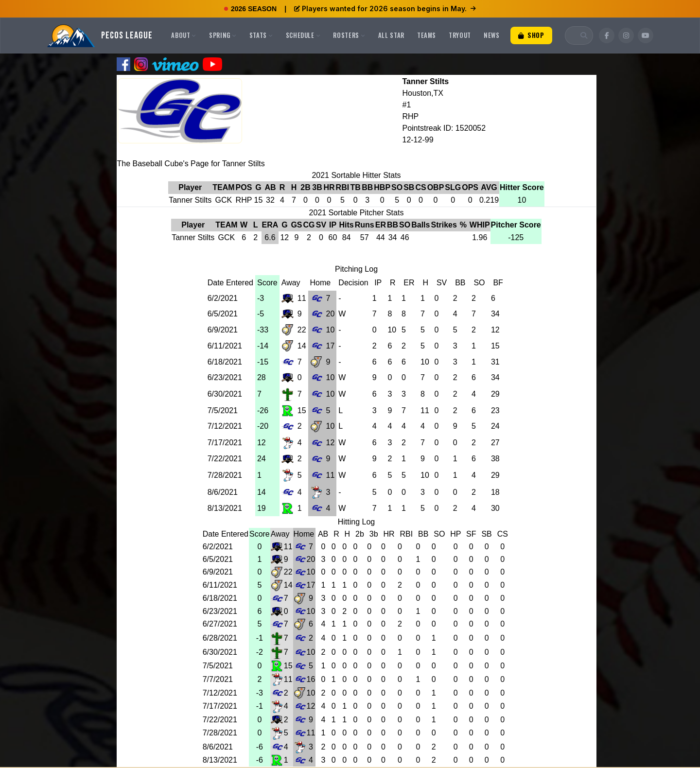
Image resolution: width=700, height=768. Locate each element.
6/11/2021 (225, 346)
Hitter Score (522, 187)
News (492, 35)
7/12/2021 (225, 426)
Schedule (303, 35)
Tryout (460, 35)
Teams (427, 35)
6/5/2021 (223, 314)
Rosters (349, 35)
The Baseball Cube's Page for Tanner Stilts (191, 164)
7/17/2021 (225, 443)
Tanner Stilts (425, 81)
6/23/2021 (225, 377)
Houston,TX (422, 93)
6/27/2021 (220, 624)
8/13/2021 (225, 508)
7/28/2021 (225, 475)
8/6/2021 (223, 492)
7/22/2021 (225, 459)
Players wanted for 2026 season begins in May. (385, 9)
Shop (531, 35)
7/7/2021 (218, 679)
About (184, 35)
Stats (261, 35)
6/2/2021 (223, 298)
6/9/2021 (223, 330)
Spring (223, 35)
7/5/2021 (223, 410)
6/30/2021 (225, 394)
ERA (270, 225)
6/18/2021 (225, 362)
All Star (391, 35)
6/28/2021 (220, 638)
